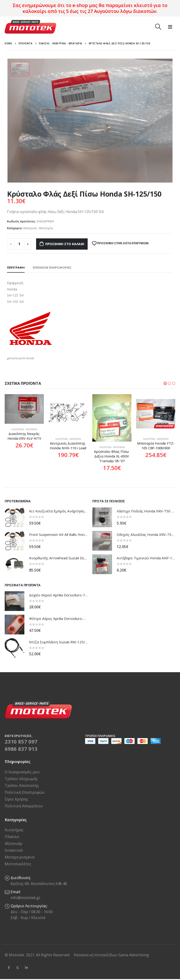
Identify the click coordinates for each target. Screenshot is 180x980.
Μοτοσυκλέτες (18, 864)
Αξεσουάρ (13, 843)
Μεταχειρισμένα (19, 857)
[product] (24, 409)
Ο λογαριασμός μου (22, 772)
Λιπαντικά (14, 850)
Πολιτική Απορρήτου (24, 806)
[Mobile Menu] (170, 27)
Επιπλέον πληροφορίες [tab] (52, 267)
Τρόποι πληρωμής (21, 779)
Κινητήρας (14, 830)
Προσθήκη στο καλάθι (65, 244)
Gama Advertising (134, 955)
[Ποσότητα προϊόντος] (19, 244)
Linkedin (26, 968)
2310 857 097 (21, 741)
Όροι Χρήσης (16, 799)
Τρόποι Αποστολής (22, 786)
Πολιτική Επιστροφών (25, 792)
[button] (165, 383)
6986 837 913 (21, 749)
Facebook (9, 968)
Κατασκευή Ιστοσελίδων (96, 955)
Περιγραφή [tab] (16, 267)
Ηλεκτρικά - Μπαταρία (38, 228)
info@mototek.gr (26, 898)
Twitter (18, 968)
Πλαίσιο (12, 837)
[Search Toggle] (158, 27)
